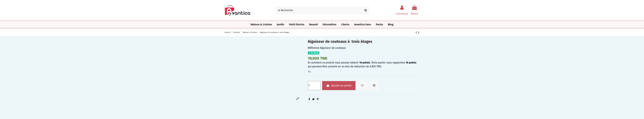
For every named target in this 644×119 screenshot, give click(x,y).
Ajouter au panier (339, 85)
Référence (314, 48)
